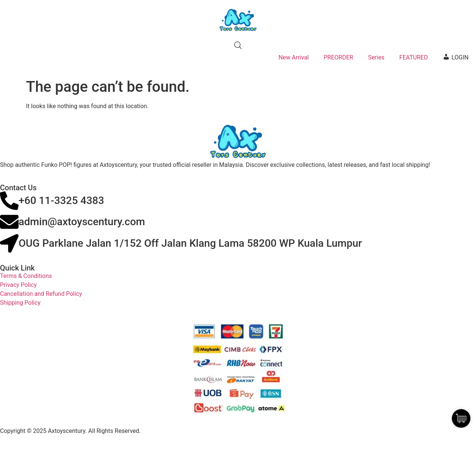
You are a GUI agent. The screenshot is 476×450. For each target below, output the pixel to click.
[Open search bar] (238, 45)
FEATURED (414, 57)
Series (376, 57)
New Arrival (294, 57)
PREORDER (338, 57)
